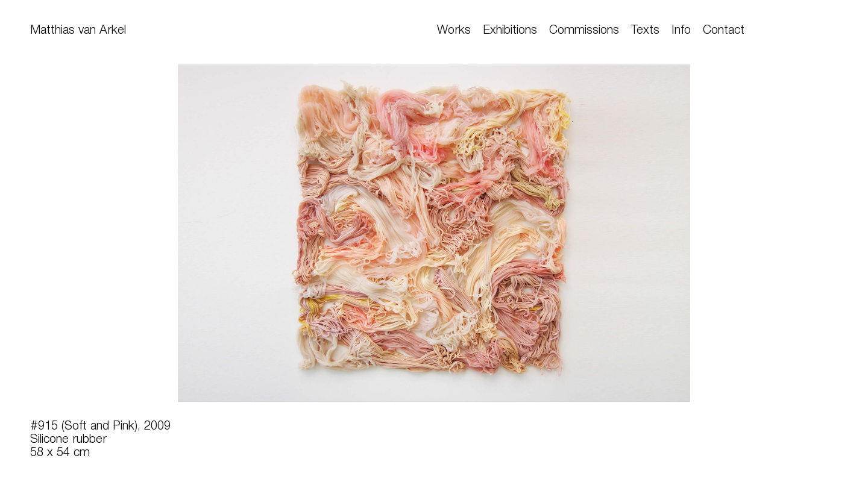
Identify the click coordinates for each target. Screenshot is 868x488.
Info (681, 31)
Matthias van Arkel (78, 31)
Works (454, 31)
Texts (645, 31)
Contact (724, 31)
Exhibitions (510, 31)
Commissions (584, 31)
